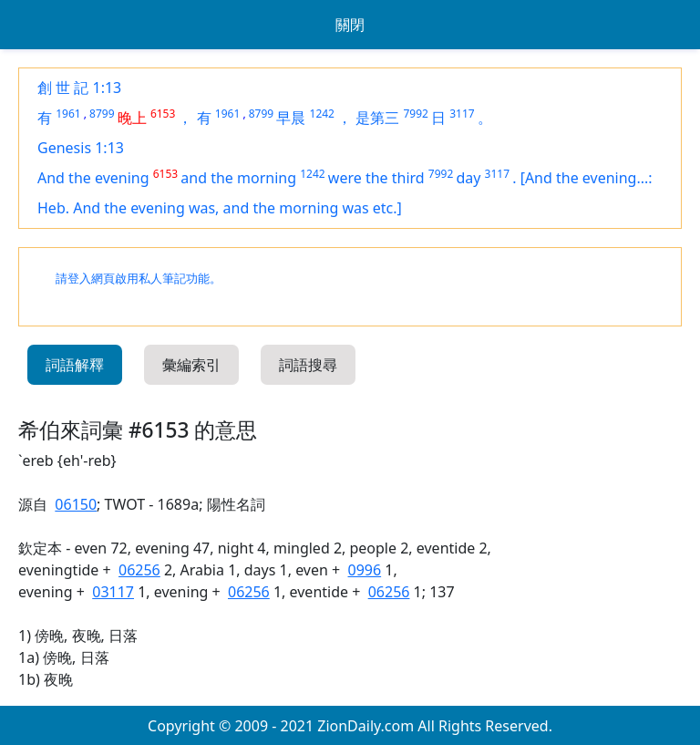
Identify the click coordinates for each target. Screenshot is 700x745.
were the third (376, 178)
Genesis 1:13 (81, 148)
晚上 (132, 118)
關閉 (350, 25)
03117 (113, 592)
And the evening (93, 178)
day (468, 178)
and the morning (238, 178)
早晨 (291, 118)
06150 (76, 504)
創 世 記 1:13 (79, 88)
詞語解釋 (75, 365)
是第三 (377, 118)
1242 (322, 114)
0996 (365, 570)
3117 (462, 114)
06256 (139, 570)
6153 (163, 114)
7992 (415, 114)
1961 (68, 114)
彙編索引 (191, 365)
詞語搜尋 (308, 365)
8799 (102, 114)
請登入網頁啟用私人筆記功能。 (139, 279)
